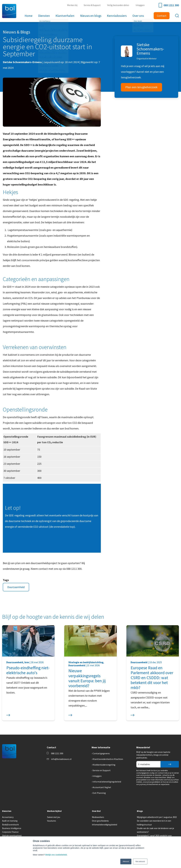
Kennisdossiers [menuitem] (117, 16)
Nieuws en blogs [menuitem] (91, 16)
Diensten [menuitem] (44, 16)
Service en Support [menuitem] (102, 770)
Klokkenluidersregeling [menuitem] (104, 765)
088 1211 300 (169, 5)
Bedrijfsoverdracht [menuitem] (11, 825)
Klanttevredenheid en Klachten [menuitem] (108, 759)
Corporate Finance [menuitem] (10, 832)
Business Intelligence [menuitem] (12, 828)
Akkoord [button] (126, 862)
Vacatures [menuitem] (52, 821)
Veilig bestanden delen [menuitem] (118, 5)
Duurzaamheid (16, 587)
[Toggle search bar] (177, 16)
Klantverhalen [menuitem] (65, 16)
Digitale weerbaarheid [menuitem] (12, 836)
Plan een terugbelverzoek (141, 87)
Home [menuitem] (29, 16)
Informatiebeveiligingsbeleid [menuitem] (107, 782)
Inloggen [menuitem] (140, 5)
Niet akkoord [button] (140, 862)
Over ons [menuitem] (138, 16)
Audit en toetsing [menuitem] (10, 821)
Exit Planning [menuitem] (99, 793)
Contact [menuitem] (162, 16)
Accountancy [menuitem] (8, 817)
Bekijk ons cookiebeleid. (56, 855)
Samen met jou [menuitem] (54, 817)
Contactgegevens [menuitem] (101, 753)
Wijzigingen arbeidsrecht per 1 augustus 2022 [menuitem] (157, 817)
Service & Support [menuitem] (92, 5)
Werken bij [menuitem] (73, 5)
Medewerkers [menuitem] (98, 817)
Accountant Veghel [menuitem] (102, 787)
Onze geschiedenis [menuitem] (100, 821)
